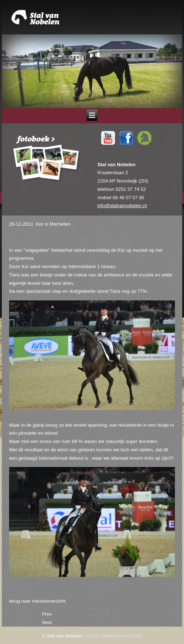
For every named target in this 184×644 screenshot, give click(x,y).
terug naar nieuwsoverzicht (37, 601)
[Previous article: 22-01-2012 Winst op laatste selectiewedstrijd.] (47, 614)
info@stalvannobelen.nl (122, 206)
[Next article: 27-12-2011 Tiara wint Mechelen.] (47, 622)
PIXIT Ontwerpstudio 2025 (114, 636)
